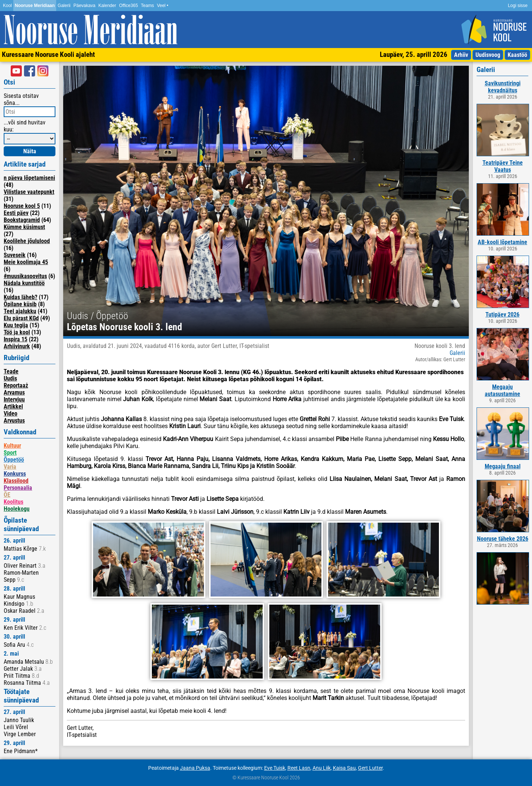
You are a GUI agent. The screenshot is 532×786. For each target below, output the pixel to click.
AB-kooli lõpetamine (502, 242)
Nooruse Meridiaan (35, 6)
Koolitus (13, 502)
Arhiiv (461, 55)
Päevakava (84, 6)
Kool (7, 6)
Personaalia (18, 488)
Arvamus (14, 392)
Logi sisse (518, 6)
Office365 (128, 6)
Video (11, 413)
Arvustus (14, 421)
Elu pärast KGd (21, 318)
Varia (10, 467)
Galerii (64, 6)
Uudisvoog (488, 55)
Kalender (107, 6)
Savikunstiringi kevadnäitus (503, 87)
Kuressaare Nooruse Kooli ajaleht (48, 54)
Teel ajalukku (20, 311)
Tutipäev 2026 (502, 315)
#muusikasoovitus (25, 276)
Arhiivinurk (17, 346)
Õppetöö (14, 460)
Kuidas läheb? (21, 297)
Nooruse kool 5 (22, 206)
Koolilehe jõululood (27, 241)
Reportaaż (16, 385)
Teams (147, 6)
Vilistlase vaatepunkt (29, 192)
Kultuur (12, 446)
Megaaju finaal (503, 466)
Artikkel (13, 406)
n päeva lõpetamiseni (29, 178)
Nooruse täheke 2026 (503, 539)
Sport (10, 453)
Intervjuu (14, 399)
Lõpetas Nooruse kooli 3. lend (125, 327)
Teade (11, 371)
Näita (30, 151)
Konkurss (15, 474)
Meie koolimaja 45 (26, 262)
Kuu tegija (16, 325)
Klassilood (16, 481)
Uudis (10, 378)
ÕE (7, 495)
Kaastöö (517, 55)
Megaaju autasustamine (502, 390)
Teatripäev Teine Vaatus (503, 166)
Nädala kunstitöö (24, 283)
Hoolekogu (17, 509)
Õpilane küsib (20, 304)
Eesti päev (16, 213)
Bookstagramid (22, 220)
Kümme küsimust (24, 227)
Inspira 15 (16, 339)
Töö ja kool (17, 332)
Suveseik (15, 255)
